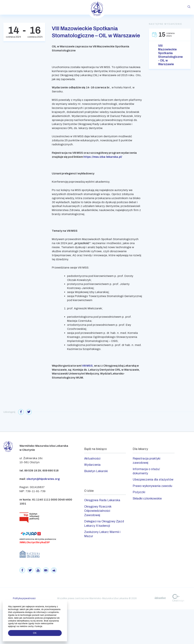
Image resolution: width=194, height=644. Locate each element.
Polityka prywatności (24, 598)
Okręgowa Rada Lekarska (102, 500)
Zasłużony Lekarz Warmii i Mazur (102, 534)
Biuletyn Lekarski (96, 471)
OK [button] (35, 633)
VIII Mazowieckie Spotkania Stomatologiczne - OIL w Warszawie (170, 55)
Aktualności (92, 459)
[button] (43, 626)
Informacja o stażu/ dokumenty (146, 471)
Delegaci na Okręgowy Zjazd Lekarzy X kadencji (104, 523)
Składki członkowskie (147, 498)
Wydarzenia (92, 465)
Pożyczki (139, 492)
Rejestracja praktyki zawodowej (146, 461)
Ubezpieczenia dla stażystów (153, 480)
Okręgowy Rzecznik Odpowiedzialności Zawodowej (98, 511)
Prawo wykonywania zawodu (152, 486)
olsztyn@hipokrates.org (43, 479)
